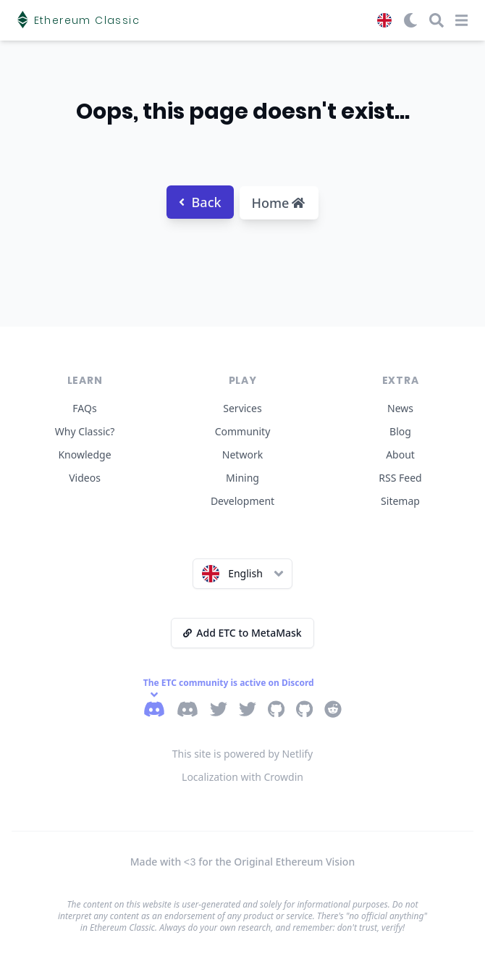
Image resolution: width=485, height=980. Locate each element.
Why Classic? (85, 431)
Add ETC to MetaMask (242, 633)
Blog (400, 431)
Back (200, 202)
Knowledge (84, 455)
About (400, 455)
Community (243, 431)
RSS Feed (400, 478)
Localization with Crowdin (242, 777)
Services (242, 408)
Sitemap (400, 501)
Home (279, 203)
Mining (242, 478)
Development (242, 501)
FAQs (84, 408)
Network (242, 455)
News (400, 408)
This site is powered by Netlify (243, 754)
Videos (85, 478)
